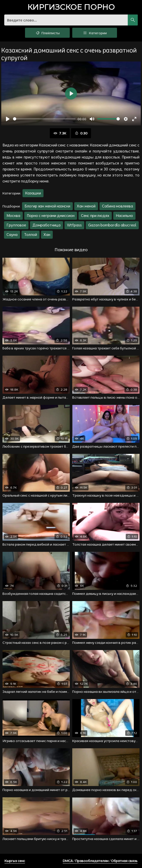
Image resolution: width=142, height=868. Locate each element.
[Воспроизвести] (8, 119)
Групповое (16, 225)
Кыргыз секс (15, 861)
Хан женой (86, 206)
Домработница (46, 225)
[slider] (44, 119)
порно (71, 8)
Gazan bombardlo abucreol (112, 225)
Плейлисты (47, 33)
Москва (13, 216)
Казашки (33, 193)
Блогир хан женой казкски (47, 206)
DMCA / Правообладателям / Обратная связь (100, 861)
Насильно (124, 216)
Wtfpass (74, 225)
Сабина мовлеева (117, 206)
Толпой (30, 235)
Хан (47, 235)
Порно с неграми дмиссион (51, 216)
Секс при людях (95, 216)
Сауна (12, 235)
